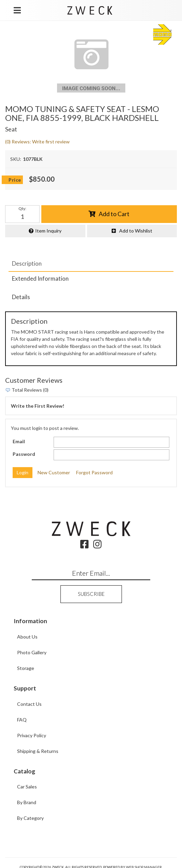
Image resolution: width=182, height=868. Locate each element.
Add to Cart (114, 214)
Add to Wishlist (136, 231)
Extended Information (40, 278)
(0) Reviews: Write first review (37, 142)
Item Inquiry (48, 231)
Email (19, 441)
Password (24, 454)
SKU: (16, 159)
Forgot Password (94, 472)
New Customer (54, 472)
